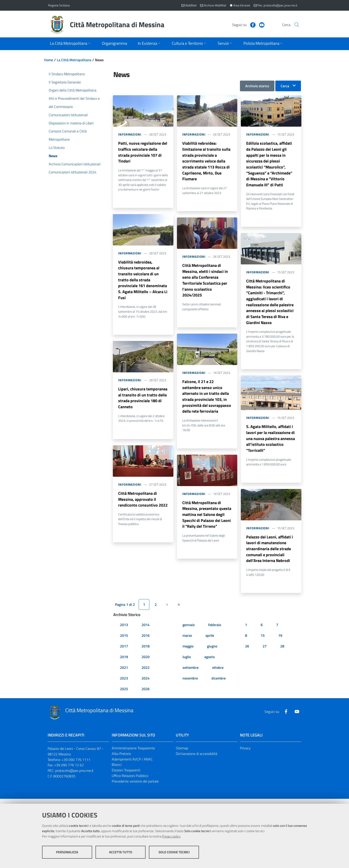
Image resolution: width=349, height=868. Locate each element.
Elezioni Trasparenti (126, 778)
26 (247, 654)
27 (265, 654)
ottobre (218, 675)
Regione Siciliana (59, 5)
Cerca (285, 86)
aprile (210, 643)
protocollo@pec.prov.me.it (74, 778)
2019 (124, 664)
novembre (190, 686)
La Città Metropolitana (74, 60)
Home (49, 60)
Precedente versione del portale (135, 789)
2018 (146, 654)
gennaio (189, 632)
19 (280, 643)
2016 (146, 643)
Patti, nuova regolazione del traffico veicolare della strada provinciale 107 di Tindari (143, 153)
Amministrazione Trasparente (133, 756)
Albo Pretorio (121, 761)
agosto (209, 664)
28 (282, 654)
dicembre (219, 686)
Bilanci (117, 772)
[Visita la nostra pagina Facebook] (247, 24)
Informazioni (130, 134)
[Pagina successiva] (167, 612)
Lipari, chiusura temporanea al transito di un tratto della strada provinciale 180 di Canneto (143, 402)
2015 (124, 643)
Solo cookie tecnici (174, 855)
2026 (146, 696)
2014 (146, 632)
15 (263, 643)
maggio (188, 654)
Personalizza (67, 855)
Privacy (245, 756)
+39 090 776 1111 (76, 767)
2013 (124, 632)
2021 (124, 675)
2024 (146, 686)
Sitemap (182, 756)
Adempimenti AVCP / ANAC (132, 767)
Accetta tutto (121, 855)
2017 (124, 654)
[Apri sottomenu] (71, 44)
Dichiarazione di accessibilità (197, 761)
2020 (146, 664)
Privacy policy (171, 839)
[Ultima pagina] (179, 612)
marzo (187, 643)
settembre (191, 675)
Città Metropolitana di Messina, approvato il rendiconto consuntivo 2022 (143, 504)
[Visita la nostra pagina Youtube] (256, 24)
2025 (124, 696)
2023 (124, 686)
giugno (212, 654)
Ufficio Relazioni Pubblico (130, 783)
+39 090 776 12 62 (69, 773)
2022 (146, 675)
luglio (187, 664)
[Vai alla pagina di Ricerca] (296, 25)
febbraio (215, 632)
